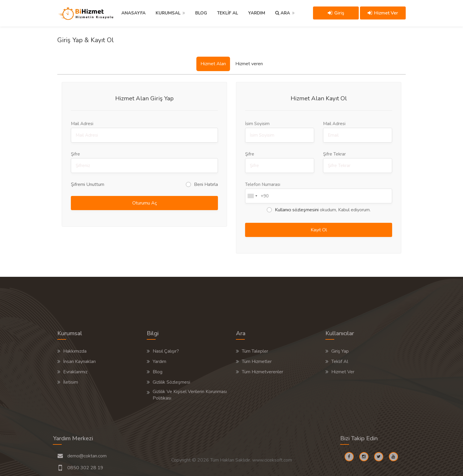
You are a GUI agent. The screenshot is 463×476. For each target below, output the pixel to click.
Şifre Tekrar (358, 162)
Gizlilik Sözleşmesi (171, 382)
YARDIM (257, 13)
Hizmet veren (249, 64)
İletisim (71, 382)
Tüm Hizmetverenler (263, 372)
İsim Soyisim (280, 132)
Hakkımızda (75, 351)
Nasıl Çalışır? (166, 351)
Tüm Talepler (255, 351)
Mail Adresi (144, 132)
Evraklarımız (75, 372)
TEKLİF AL (228, 13)
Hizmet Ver (383, 13)
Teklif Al (340, 362)
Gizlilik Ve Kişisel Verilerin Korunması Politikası (190, 395)
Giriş (336, 13)
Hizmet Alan (213, 64)
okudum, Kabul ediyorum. (323, 210)
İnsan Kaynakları (79, 362)
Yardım (159, 362)
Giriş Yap (340, 351)
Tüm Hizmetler (257, 362)
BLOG (201, 13)
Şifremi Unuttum (88, 184)
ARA (283, 13)
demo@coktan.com (87, 456)
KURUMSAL (168, 13)
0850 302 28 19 (85, 468)
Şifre (144, 162)
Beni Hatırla (206, 184)
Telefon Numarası (319, 192)
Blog (158, 372)
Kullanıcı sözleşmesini (297, 210)
